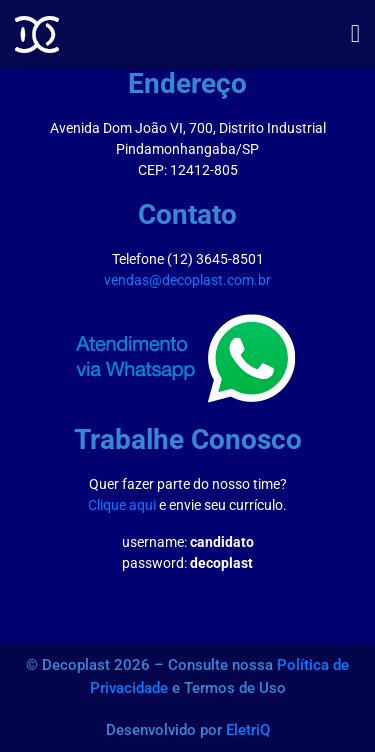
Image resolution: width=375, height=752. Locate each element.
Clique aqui (122, 505)
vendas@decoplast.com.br (187, 280)
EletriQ (248, 730)
